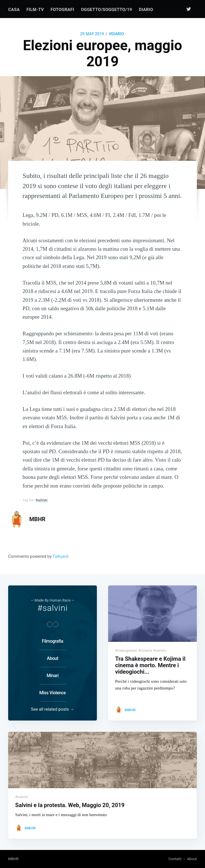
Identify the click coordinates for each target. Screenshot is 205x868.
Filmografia (53, 641)
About (52, 658)
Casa (14, 10)
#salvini (42, 500)
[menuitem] (14, 10)
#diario (116, 34)
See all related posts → (53, 709)
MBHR (37, 519)
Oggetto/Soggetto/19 (106, 10)
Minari (52, 676)
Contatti (175, 859)
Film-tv (35, 10)
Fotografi (63, 10)
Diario (146, 10)
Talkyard (61, 556)
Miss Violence (53, 693)
